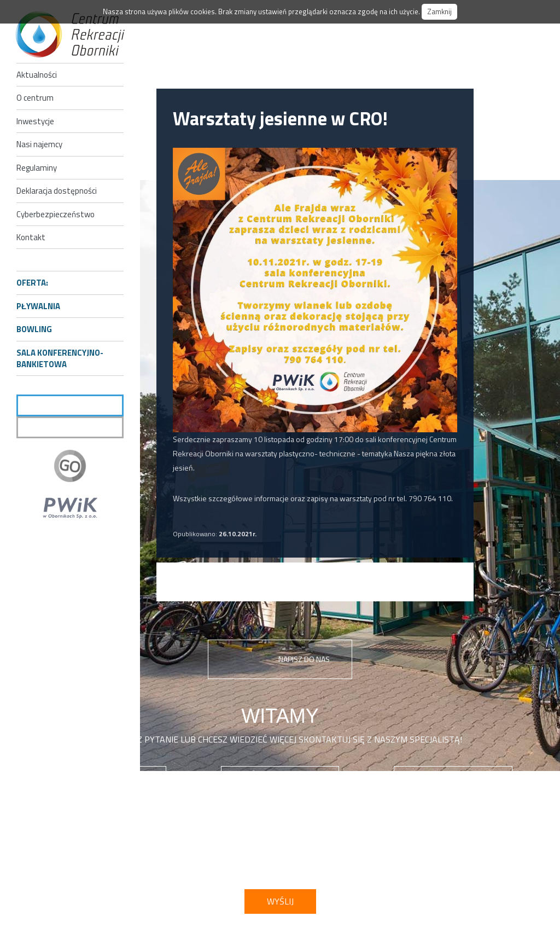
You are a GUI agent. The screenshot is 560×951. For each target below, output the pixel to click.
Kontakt (31, 237)
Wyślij (280, 901)
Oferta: (32, 283)
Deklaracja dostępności (57, 191)
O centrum (35, 98)
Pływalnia (38, 306)
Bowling (34, 329)
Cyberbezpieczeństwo (56, 214)
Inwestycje (35, 121)
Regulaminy (37, 168)
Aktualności (37, 75)
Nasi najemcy (39, 144)
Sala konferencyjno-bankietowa (60, 358)
